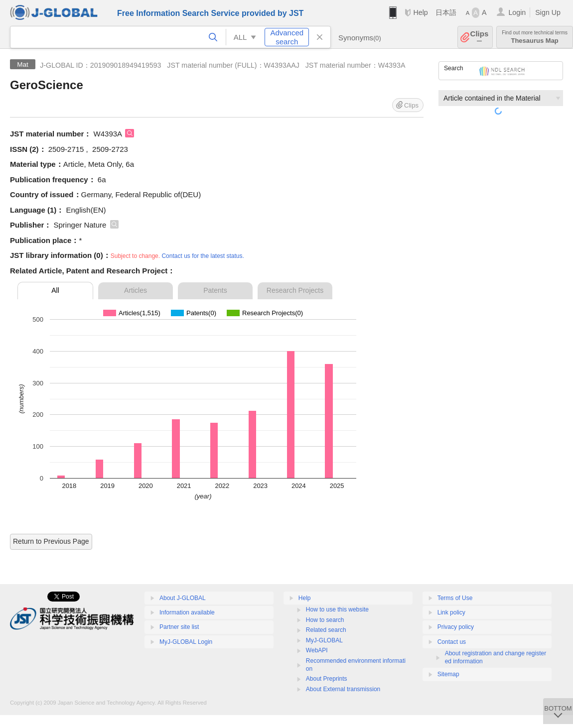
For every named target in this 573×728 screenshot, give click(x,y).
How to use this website (337, 609)
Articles (136, 290)
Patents (215, 290)
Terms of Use (455, 598)
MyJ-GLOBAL (324, 640)
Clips (480, 37)
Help (420, 12)
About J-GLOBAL (183, 598)
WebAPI (317, 650)
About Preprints (327, 679)
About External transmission (343, 689)
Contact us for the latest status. (203, 256)
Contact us (452, 642)
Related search (326, 630)
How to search (325, 620)
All (55, 290)
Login (517, 12)
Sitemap (448, 674)
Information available (187, 612)
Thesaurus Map (535, 37)
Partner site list (179, 627)
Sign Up (548, 12)
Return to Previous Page (51, 541)
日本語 (446, 12)
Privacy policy (456, 627)
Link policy (451, 612)
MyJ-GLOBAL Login (186, 642)
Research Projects (295, 290)
